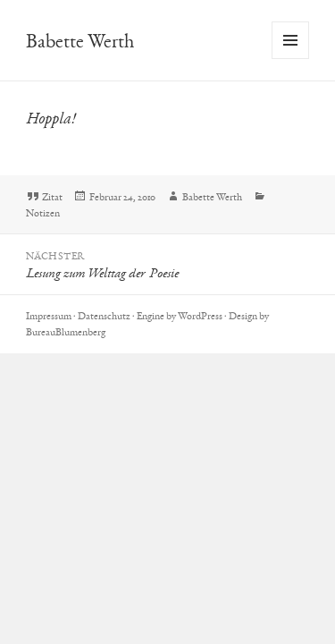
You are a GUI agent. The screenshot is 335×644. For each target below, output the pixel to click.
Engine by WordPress (180, 316)
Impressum (49, 316)
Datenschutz (104, 316)
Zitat (52, 197)
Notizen (43, 213)
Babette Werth (80, 41)
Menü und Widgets (291, 59)
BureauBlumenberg (66, 332)
